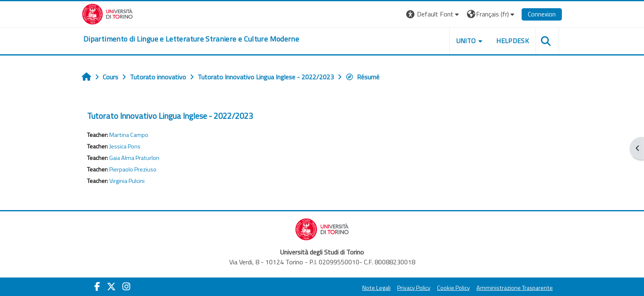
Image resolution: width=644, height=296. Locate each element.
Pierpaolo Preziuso (133, 169)
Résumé (362, 77)
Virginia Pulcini (127, 181)
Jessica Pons (125, 146)
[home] (191, 39)
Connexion (542, 14)
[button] (434, 14)
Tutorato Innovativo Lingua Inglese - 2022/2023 (170, 116)
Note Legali (376, 288)
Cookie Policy (453, 288)
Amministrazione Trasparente (515, 288)
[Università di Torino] (107, 13)
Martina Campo (129, 135)
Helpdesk (513, 41)
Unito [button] (466, 41)
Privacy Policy (414, 288)
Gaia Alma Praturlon (134, 158)
